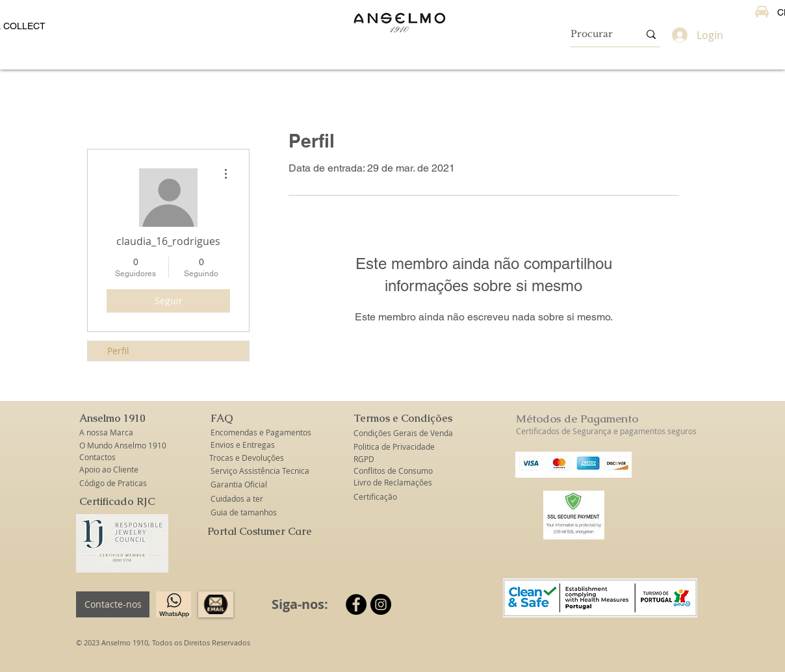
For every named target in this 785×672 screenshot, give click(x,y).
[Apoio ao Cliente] (113, 470)
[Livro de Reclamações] (393, 483)
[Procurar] (595, 34)
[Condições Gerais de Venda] (403, 433)
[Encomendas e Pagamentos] (261, 433)
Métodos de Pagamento (577, 419)
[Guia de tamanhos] (244, 512)
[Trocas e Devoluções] (247, 458)
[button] (113, 419)
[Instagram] (381, 604)
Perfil (118, 351)
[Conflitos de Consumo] (394, 471)
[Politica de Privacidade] (394, 447)
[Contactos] (113, 457)
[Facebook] (356, 604)
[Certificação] (375, 497)
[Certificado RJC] (117, 502)
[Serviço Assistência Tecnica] (260, 471)
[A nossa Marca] (113, 433)
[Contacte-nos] (113, 604)
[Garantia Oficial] (241, 485)
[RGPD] (364, 459)
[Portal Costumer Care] (260, 532)
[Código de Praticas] (113, 483)
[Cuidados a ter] (237, 499)
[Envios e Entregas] (250, 445)
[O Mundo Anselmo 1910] (123, 446)
